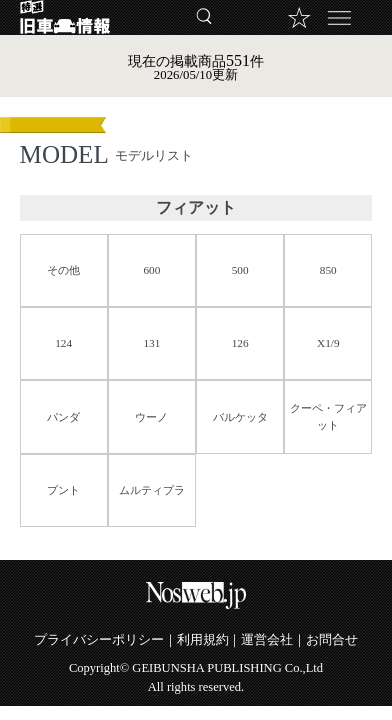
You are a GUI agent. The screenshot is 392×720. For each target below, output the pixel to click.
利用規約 (203, 640)
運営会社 (267, 640)
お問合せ (332, 640)
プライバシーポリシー (99, 640)
